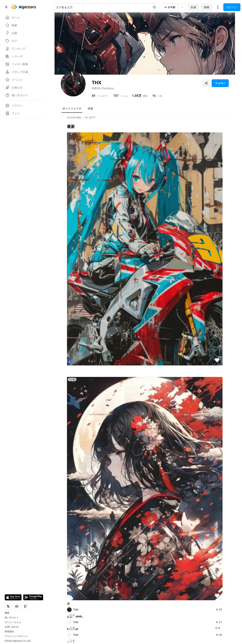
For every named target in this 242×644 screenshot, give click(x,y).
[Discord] (63, 630)
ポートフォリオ (72, 108)
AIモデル (91, 603)
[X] (57, 630)
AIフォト (91, 592)
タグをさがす (125, 592)
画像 (90, 108)
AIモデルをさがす (128, 597)
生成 (193, 7)
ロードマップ (220, 592)
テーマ (90, 597)
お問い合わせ (12, 627)
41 (94, 96)
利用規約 (9, 632)
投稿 (207, 7)
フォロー (220, 83)
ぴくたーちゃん (13, 622)
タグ (89, 608)
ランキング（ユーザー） (159, 598)
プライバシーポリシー (16, 636)
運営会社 (117, 633)
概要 (7, 613)
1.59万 (137, 96)
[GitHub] (76, 630)
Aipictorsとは (220, 587)
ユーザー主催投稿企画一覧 (191, 609)
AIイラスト (93, 587)
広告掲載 (103, 633)
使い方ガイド (12, 618)
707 (116, 96)
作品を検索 (124, 587)
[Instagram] (69, 630)
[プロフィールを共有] (206, 83)
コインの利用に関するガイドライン (174, 627)
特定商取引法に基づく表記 (133, 627)
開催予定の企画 (190, 601)
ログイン (232, 7)
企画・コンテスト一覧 (191, 589)
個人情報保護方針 (103, 627)
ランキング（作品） (158, 589)
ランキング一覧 (158, 605)
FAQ (202, 627)
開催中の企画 (188, 596)
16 (154, 96)
